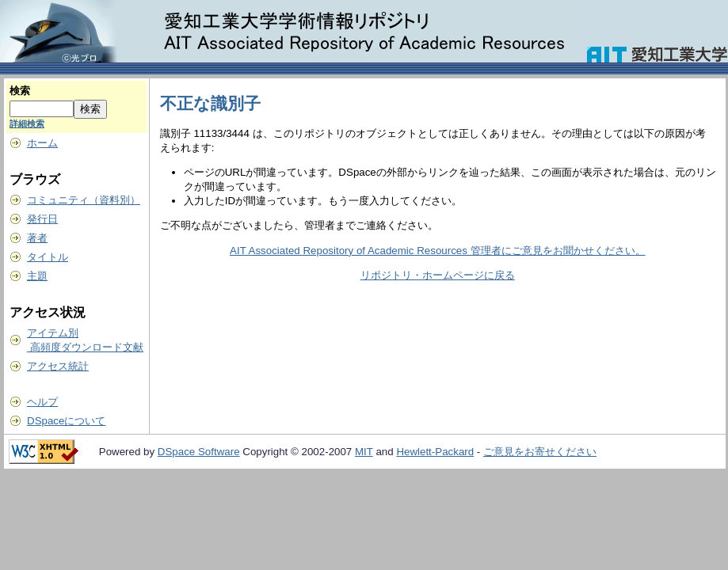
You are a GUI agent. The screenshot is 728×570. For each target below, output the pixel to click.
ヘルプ (42, 402)
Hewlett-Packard (435, 452)
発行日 (42, 219)
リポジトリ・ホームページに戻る (438, 275)
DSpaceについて (66, 421)
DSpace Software (199, 452)
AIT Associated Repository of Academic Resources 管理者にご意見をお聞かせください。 (437, 251)
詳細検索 (27, 123)
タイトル (48, 257)
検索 (20, 91)
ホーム (42, 143)
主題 (37, 276)
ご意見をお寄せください (540, 452)
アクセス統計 (58, 366)
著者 (37, 238)
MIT (364, 452)
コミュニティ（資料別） (84, 200)
